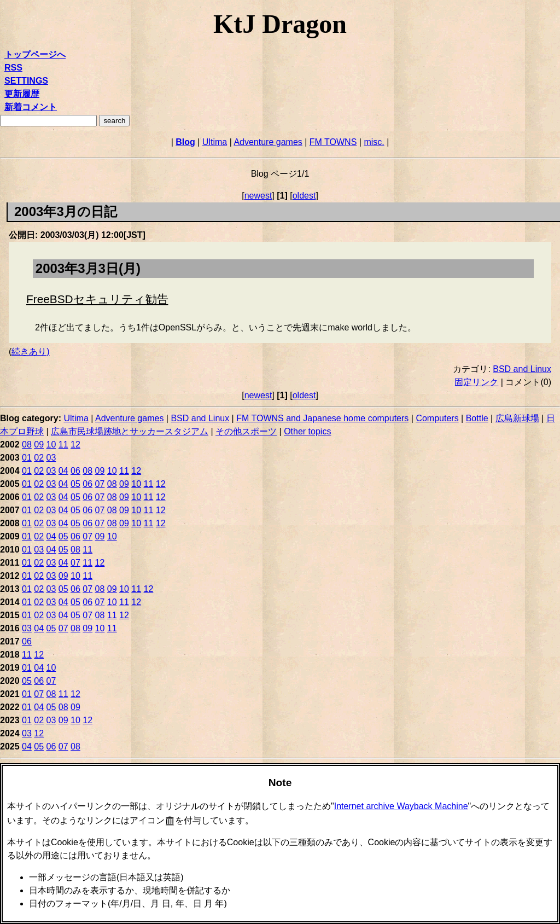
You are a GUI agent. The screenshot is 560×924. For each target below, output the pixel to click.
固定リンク (476, 382)
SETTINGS (26, 81)
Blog (185, 142)
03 (51, 458)
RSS (13, 68)
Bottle (477, 418)
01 (27, 458)
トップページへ (35, 54)
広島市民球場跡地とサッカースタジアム (130, 431)
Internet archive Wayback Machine (401, 806)
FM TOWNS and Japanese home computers (322, 418)
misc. (374, 142)
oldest (304, 196)
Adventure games (268, 142)
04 (63, 471)
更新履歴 (22, 94)
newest (258, 196)
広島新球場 (517, 418)
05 (75, 484)
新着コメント (31, 107)
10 (51, 444)
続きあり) (30, 351)
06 (75, 471)
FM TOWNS (333, 142)
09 (39, 444)
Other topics (307, 431)
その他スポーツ (246, 431)
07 (100, 484)
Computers (437, 418)
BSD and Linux (522, 369)
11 (63, 444)
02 (39, 458)
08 (27, 444)
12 (75, 444)
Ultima (215, 142)
